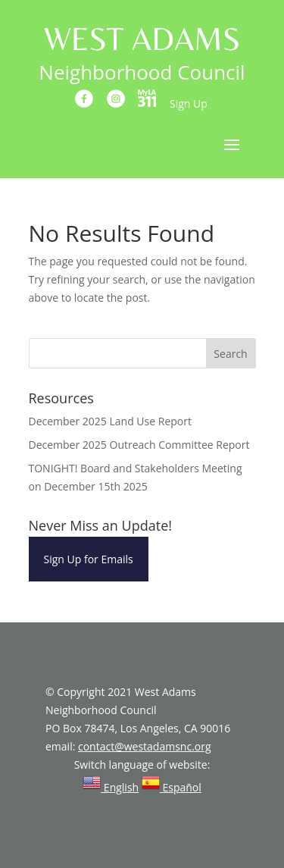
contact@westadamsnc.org (145, 746)
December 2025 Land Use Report (110, 421)
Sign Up (189, 103)
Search (230, 354)
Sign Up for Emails (89, 559)
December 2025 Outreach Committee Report (139, 445)
